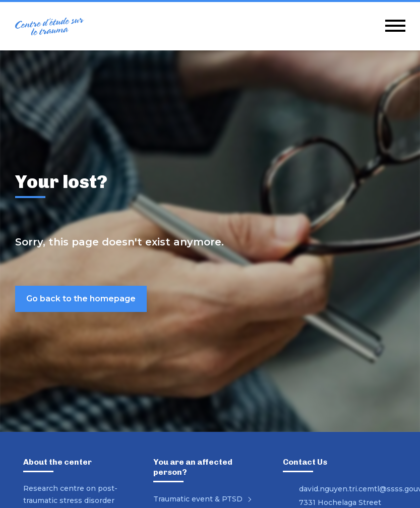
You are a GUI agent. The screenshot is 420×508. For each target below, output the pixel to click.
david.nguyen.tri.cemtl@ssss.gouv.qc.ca (348, 489)
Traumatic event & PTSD (204, 499)
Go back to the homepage (81, 299)
